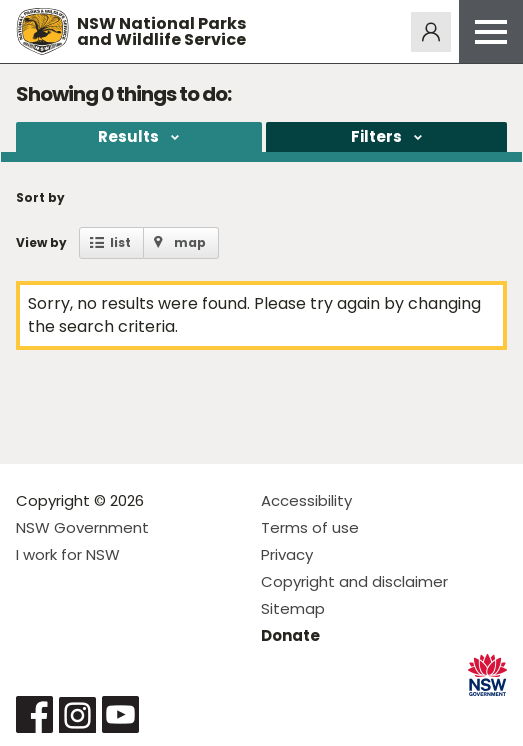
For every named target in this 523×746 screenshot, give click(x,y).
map (190, 242)
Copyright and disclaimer (354, 581)
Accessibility (306, 500)
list (120, 242)
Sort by (40, 197)
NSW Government (82, 527)
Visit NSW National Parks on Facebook (34, 714)
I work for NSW (68, 554)
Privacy (287, 554)
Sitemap (293, 608)
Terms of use (310, 527)
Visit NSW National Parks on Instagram (77, 714)
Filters (376, 136)
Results (128, 136)
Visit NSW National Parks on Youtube (120, 714)
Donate (290, 635)
